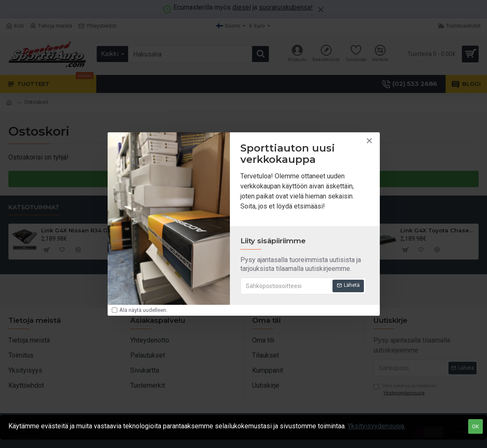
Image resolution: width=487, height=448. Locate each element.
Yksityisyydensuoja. (376, 426)
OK (475, 426)
